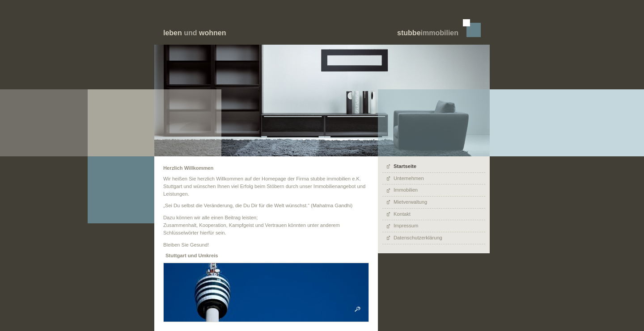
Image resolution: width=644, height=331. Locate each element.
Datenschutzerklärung (418, 238)
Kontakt (402, 214)
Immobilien (406, 190)
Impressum (406, 226)
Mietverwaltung (410, 202)
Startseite (405, 166)
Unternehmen (409, 178)
